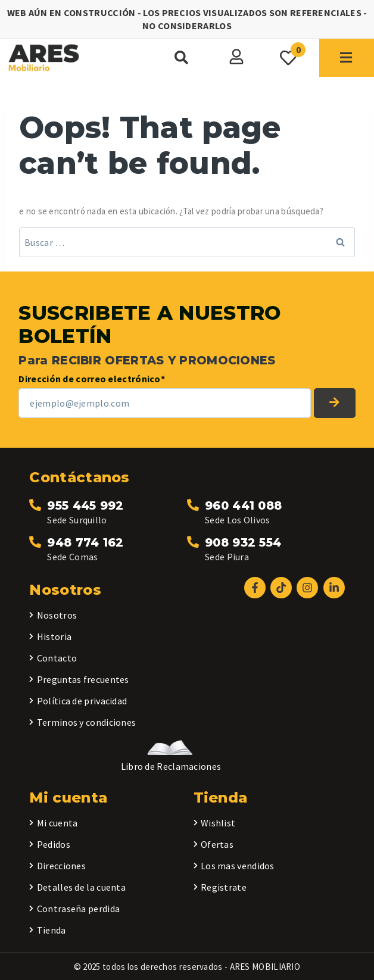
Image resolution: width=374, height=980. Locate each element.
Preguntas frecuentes (83, 679)
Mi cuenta (57, 823)
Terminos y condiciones (87, 722)
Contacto (57, 658)
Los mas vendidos (238, 866)
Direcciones (61, 866)
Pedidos (54, 844)
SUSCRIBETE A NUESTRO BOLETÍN (335, 403)
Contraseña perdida (78, 909)
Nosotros (57, 615)
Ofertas (217, 844)
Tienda (52, 930)
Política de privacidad (82, 701)
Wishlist (218, 823)
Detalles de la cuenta (81, 887)
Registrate (224, 887)
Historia (54, 636)
